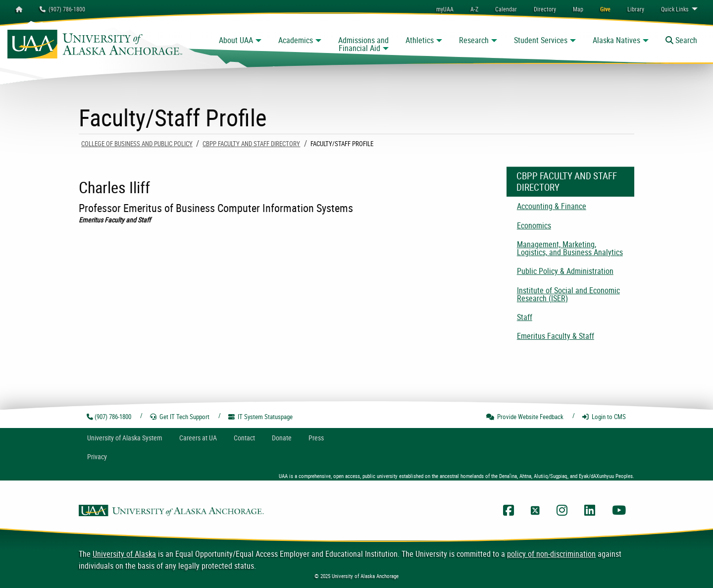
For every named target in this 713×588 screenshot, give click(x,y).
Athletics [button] (420, 40)
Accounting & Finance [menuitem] (552, 206)
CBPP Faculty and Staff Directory (251, 144)
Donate (282, 438)
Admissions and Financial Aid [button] (363, 44)
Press (316, 438)
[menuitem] (506, 9)
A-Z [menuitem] (474, 9)
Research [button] (474, 40)
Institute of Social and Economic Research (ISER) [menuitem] (568, 294)
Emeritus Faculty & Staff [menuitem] (556, 336)
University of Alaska (124, 554)
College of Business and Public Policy (137, 144)
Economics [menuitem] (534, 225)
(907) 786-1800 (62, 9)
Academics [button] (296, 40)
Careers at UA (198, 438)
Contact (244, 438)
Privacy (97, 456)
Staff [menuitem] (525, 317)
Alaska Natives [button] (616, 40)
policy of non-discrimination (551, 554)
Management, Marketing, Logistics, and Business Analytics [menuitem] (570, 248)
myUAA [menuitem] (445, 9)
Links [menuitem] (675, 9)
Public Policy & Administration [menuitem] (565, 271)
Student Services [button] (541, 40)
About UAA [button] (236, 40)
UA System (125, 438)
